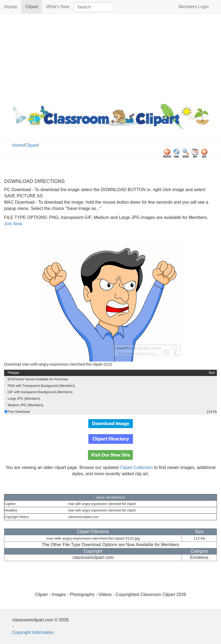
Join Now (13, 224)
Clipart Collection (136, 467)
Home (11, 7)
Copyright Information (33, 632)
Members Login (194, 7)
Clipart (34, 6)
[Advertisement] (110, 58)
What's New (58, 7)
